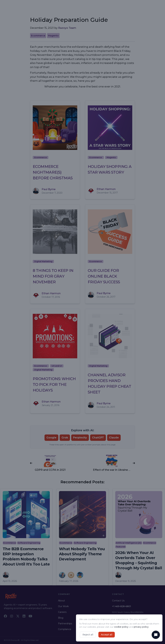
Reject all (88, 635)
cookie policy (121, 627)
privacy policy (141, 627)
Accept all (107, 635)
